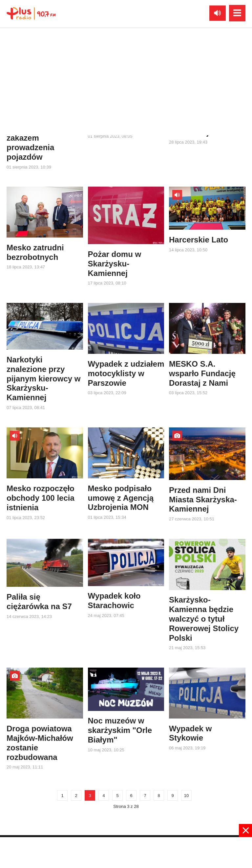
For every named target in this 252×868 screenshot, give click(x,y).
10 (186, 796)
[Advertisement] (126, 852)
